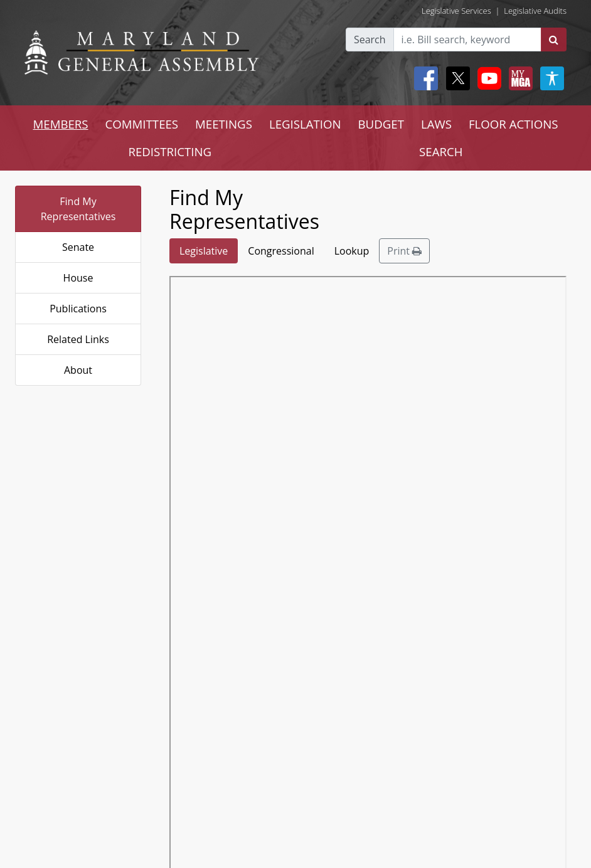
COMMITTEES (142, 124)
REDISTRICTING (170, 151)
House (78, 278)
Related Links (78, 339)
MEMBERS (60, 124)
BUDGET (381, 124)
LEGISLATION (305, 124)
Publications (78, 309)
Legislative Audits (535, 11)
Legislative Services (456, 11)
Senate (78, 247)
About (78, 370)
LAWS (436, 124)
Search (370, 40)
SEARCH (441, 151)
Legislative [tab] (204, 251)
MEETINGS (224, 124)
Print (404, 251)
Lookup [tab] (352, 251)
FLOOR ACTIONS (514, 124)
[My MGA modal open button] (518, 78)
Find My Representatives (78, 209)
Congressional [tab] (281, 251)
